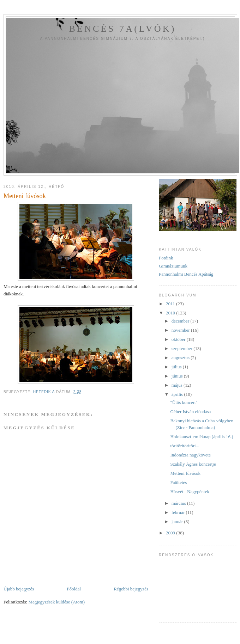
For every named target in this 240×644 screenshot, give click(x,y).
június (178, 376)
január (178, 522)
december (181, 321)
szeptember (182, 348)
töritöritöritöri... (185, 446)
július (177, 367)
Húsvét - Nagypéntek (190, 492)
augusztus (181, 358)
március (179, 503)
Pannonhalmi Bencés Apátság (186, 274)
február (179, 512)
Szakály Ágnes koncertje (193, 464)
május (178, 385)
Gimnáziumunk (173, 266)
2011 (171, 304)
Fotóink (166, 258)
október (179, 339)
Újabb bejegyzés (19, 589)
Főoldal (74, 589)
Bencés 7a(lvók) (122, 29)
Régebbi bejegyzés (131, 589)
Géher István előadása (190, 412)
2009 (171, 533)
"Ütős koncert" (184, 402)
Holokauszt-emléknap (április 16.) (202, 437)
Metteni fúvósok (185, 473)
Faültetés (178, 482)
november (181, 330)
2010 (171, 313)
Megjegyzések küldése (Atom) (56, 602)
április (178, 394)
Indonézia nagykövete (190, 455)
